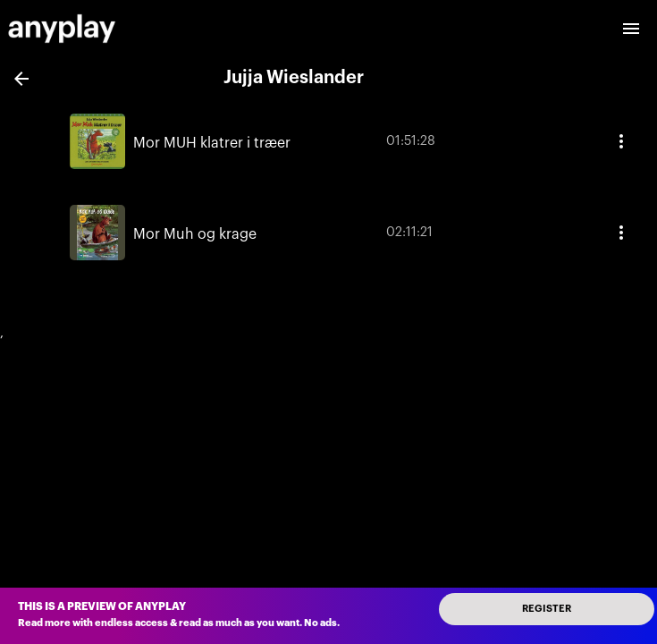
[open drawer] (631, 29)
